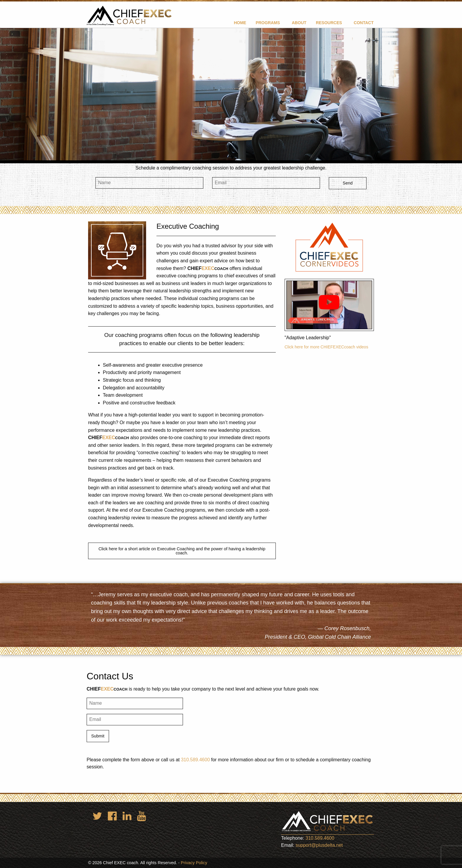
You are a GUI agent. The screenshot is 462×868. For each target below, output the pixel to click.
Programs (268, 23)
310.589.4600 (195, 760)
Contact (364, 23)
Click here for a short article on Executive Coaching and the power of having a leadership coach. (182, 551)
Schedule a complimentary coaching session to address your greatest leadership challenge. (231, 168)
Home (240, 23)
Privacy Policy (194, 863)
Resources (329, 23)
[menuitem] (240, 23)
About (299, 23)
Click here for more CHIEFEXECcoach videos (326, 347)
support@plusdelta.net (319, 845)
